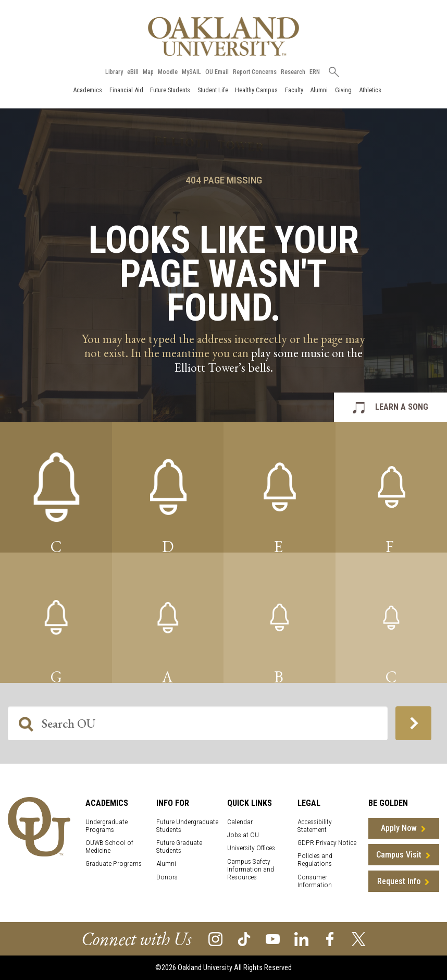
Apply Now (399, 828)
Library (114, 72)
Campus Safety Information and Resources (251, 869)
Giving (343, 90)
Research (293, 72)
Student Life (213, 90)
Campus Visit (399, 855)
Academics (88, 90)
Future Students (170, 90)
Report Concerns (255, 72)
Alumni (319, 90)
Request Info (399, 881)
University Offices (251, 848)
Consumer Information (315, 881)
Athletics (370, 90)
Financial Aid (126, 90)
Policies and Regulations (315, 860)
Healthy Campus (256, 90)
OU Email (217, 72)
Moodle (168, 72)
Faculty (294, 90)
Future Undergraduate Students (187, 826)
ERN (315, 72)
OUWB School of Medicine (109, 847)
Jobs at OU (243, 835)
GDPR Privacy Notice (327, 843)
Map (148, 72)
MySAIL (191, 72)
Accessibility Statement (315, 826)
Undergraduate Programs (107, 826)
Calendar (240, 822)
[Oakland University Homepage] (223, 36)
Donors (167, 877)
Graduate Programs (114, 863)
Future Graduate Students (179, 847)
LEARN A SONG (402, 407)
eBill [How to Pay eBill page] (133, 72)
